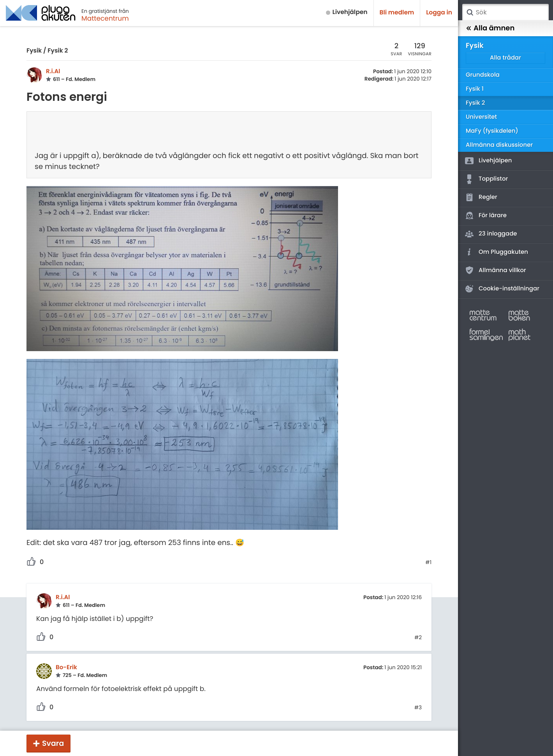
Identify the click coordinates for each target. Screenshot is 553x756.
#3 (418, 708)
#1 (428, 563)
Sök (470, 12)
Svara (53, 743)
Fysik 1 (475, 89)
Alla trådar (505, 58)
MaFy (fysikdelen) (492, 131)
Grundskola (483, 75)
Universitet (481, 117)
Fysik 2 (58, 51)
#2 (418, 638)
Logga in (439, 13)
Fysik (34, 51)
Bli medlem (397, 13)
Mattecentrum (105, 18)
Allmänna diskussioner (499, 145)
